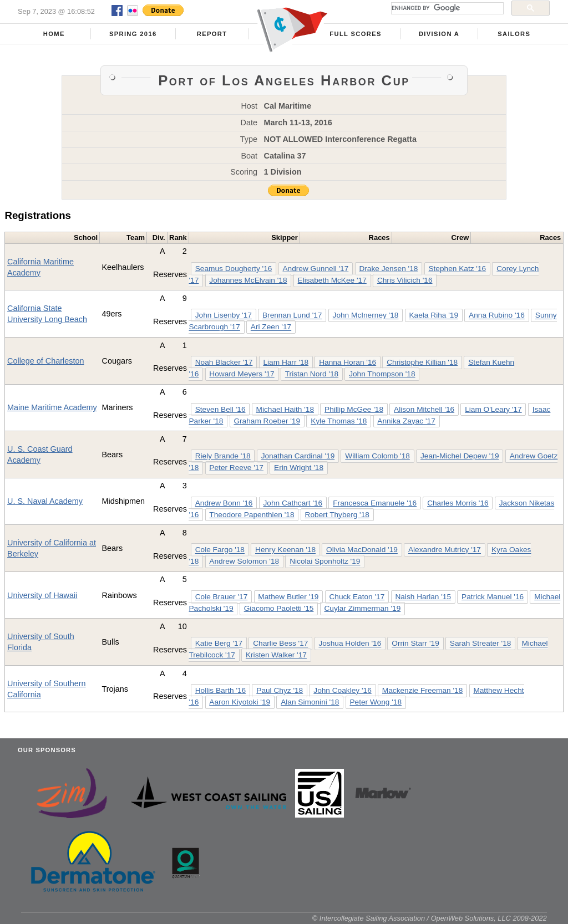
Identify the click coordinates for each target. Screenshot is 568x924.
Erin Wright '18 (299, 468)
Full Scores (356, 34)
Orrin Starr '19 (415, 644)
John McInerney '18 (366, 316)
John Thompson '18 (382, 374)
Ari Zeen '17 (271, 327)
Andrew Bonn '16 (224, 503)
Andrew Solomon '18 (244, 562)
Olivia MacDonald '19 (362, 550)
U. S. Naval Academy (45, 501)
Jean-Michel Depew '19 (460, 456)
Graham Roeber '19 (267, 421)
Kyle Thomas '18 (339, 421)
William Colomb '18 (377, 456)
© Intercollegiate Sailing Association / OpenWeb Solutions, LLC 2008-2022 (430, 918)
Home (54, 34)
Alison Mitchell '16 (424, 409)
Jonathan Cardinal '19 (298, 456)
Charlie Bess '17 (280, 644)
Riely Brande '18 (223, 456)
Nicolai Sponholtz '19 (325, 562)
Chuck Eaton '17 (357, 597)
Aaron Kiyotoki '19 (240, 702)
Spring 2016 (133, 34)
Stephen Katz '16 (457, 269)
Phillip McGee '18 (354, 409)
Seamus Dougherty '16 (234, 269)
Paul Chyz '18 (280, 690)
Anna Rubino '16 (497, 316)
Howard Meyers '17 (242, 374)
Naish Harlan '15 (423, 597)
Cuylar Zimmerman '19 (362, 608)
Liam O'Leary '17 (493, 409)
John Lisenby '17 (224, 316)
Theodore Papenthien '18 (252, 515)
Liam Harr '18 (286, 362)
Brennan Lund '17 (292, 316)
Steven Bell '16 (220, 409)
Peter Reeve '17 (236, 468)
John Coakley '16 (342, 690)
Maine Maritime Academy (52, 407)
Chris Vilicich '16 (405, 280)
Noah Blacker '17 (224, 362)
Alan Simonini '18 (310, 702)
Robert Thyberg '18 (337, 515)
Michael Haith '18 (285, 409)
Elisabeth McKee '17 (332, 280)
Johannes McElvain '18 (248, 280)
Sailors (514, 34)
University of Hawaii (42, 595)
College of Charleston (45, 361)
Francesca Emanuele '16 (375, 503)
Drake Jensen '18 (388, 269)
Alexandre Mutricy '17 (445, 550)
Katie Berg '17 (219, 644)
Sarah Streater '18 (481, 644)
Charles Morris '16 (458, 503)
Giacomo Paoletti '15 (279, 608)
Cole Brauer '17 (222, 597)
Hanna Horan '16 (348, 362)
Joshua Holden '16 (350, 644)
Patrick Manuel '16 (493, 597)
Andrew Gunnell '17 (315, 269)
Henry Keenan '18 (285, 550)
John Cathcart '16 (293, 503)
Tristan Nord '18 (312, 374)
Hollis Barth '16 (221, 690)
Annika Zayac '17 (406, 421)
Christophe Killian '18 (422, 362)
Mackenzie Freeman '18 (422, 690)
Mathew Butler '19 (288, 597)
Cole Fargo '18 (220, 550)
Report (212, 34)
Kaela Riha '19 (434, 316)
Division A (439, 34)
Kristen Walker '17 (276, 655)
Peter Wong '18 (376, 702)
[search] (446, 8)
